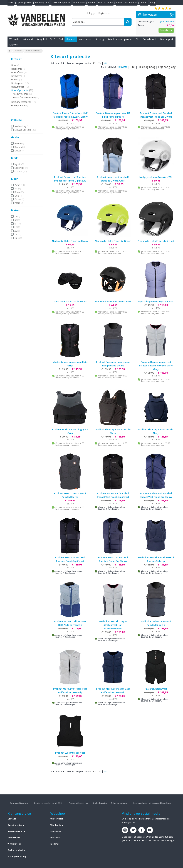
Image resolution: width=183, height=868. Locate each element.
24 (100, 63)
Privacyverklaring (17, 856)
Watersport (85, 39)
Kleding (100, 39)
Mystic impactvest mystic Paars (156, 301)
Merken (14, 44)
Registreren (104, 13)
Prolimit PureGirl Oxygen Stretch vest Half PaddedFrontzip (113, 625)
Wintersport (166, 39)
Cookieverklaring (16, 850)
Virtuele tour (14, 844)
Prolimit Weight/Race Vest (70, 753)
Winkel (11, 3)
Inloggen (92, 13)
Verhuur (92, 3)
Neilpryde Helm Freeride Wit (156, 177)
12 (94, 63)
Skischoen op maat (61, 3)
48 (105, 63)
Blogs (153, 3)
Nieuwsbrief (14, 837)
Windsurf (28, 39)
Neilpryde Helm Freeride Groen (113, 241)
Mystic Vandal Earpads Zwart (70, 301)
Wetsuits (14, 39)
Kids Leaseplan (106, 3)
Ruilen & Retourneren (127, 3)
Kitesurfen (56, 831)
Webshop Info (42, 3)
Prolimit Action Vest (156, 689)
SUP (53, 39)
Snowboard (149, 39)
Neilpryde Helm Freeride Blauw (70, 241)
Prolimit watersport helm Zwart (113, 301)
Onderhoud (79, 3)
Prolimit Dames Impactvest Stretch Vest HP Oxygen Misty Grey (156, 366)
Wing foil (42, 39)
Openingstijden (24, 3)
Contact (144, 3)
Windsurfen (57, 825)
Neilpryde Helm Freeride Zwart (156, 241)
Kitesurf (71, 39)
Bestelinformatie (16, 831)
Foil (61, 39)
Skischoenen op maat (120, 39)
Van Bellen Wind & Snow (160, 837)
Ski (138, 39)
